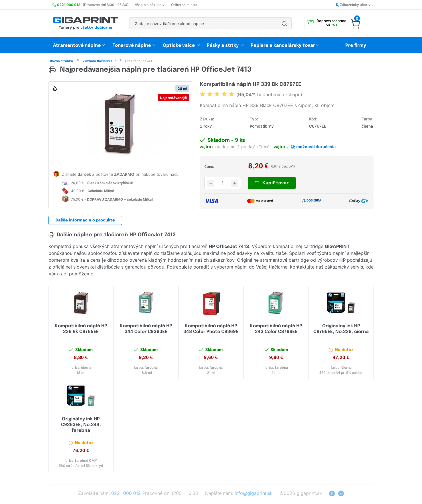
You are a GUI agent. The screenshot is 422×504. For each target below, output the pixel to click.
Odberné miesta (184, 5)
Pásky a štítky (223, 46)
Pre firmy (356, 46)
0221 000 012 (126, 494)
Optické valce (179, 46)
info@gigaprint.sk (254, 494)
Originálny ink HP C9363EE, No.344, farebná (81, 425)
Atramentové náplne (77, 46)
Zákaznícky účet (353, 5)
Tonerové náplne (132, 46)
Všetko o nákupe (150, 5)
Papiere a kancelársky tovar (283, 46)
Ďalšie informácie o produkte (85, 221)
